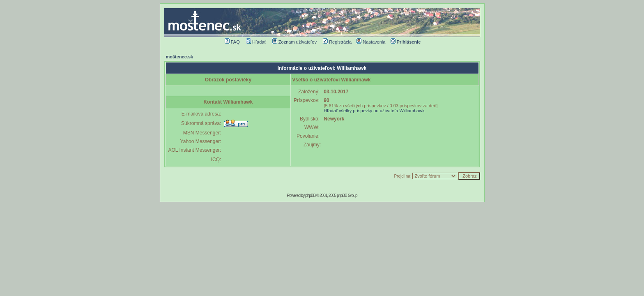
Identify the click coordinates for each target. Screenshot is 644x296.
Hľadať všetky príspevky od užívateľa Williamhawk (374, 111)
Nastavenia (371, 42)
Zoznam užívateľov (294, 42)
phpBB (310, 195)
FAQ (232, 42)
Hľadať (256, 42)
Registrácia (337, 42)
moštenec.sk (180, 57)
